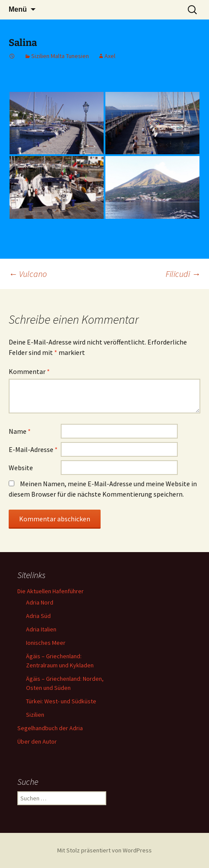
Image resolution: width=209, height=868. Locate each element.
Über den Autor (37, 741)
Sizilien (35, 715)
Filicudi (183, 274)
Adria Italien (41, 629)
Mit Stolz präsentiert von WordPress (104, 850)
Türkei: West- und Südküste (61, 701)
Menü (18, 9)
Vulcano (28, 274)
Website (21, 468)
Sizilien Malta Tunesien (60, 56)
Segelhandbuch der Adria (50, 728)
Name (20, 431)
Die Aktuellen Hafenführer (51, 591)
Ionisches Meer (46, 643)
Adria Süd (38, 616)
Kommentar (29, 371)
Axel (110, 56)
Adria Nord (40, 602)
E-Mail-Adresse (33, 449)
